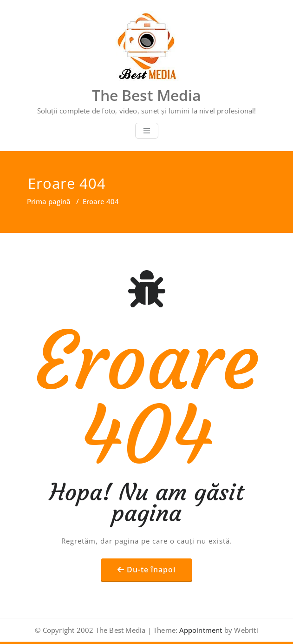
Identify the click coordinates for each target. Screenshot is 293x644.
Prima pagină (49, 201)
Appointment (200, 630)
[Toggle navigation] (147, 131)
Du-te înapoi (151, 570)
